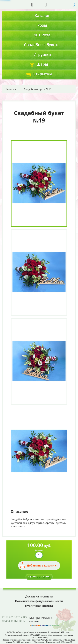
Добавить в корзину (41, 565)
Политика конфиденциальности (39, 601)
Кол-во (39, 550)
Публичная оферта (39, 606)
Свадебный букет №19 (38, 89)
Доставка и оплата (39, 596)
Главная (11, 89)
